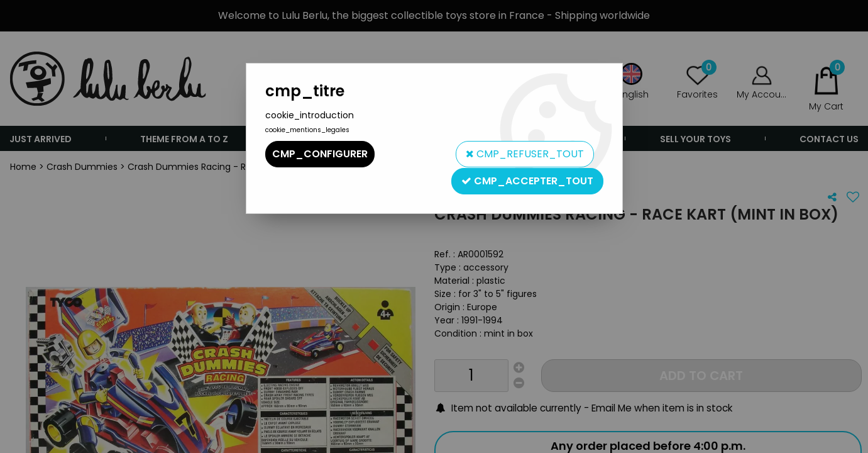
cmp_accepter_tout (527, 180)
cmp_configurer (320, 154)
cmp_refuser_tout (524, 154)
